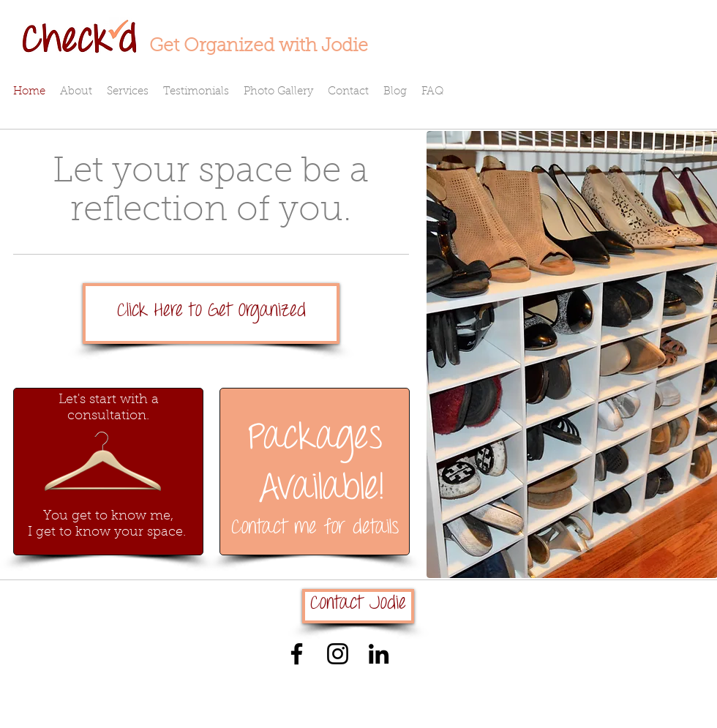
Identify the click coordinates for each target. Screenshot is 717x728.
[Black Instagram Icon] (338, 654)
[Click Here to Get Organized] (211, 314)
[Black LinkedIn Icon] (379, 654)
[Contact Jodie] (358, 606)
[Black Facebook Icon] (297, 654)
